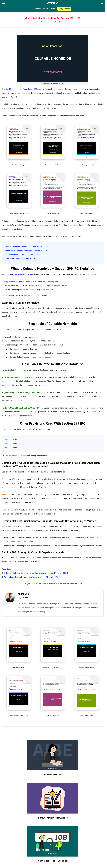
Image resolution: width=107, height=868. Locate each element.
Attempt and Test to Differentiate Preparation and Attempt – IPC (31, 577)
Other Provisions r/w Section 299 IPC (20, 259)
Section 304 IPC (11, 444)
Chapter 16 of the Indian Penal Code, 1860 (19, 89)
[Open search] (102, 3)
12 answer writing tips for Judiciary (53, 819)
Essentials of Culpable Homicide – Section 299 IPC (26, 251)
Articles (38, 9)
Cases (46, 9)
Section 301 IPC (11, 440)
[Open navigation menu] (4, 3)
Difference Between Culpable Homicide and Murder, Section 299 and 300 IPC (36, 573)
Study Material (64, 9)
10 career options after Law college (53, 862)
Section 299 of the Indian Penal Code (17, 274)
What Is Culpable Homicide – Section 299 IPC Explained (28, 247)
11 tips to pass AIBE (53, 776)
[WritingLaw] (53, 3)
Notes (53, 9)
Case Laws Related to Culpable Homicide (22, 255)
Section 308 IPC (11, 447)
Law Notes (61, 22)
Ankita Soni (24, 594)
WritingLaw (27, 584)
